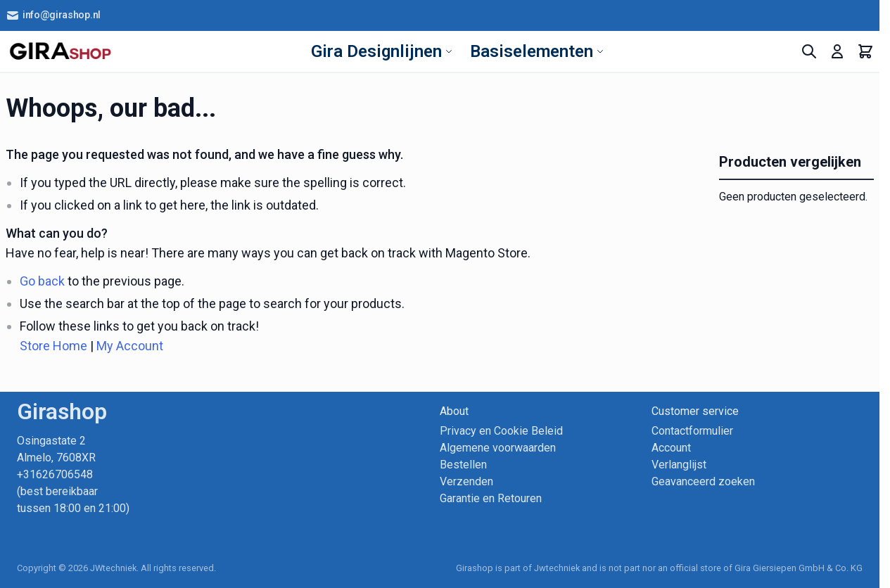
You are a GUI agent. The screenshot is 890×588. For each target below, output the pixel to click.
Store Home (53, 346)
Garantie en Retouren (491, 498)
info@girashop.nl (53, 15)
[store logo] (60, 51)
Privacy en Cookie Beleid (501, 431)
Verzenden (466, 481)
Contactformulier (692, 431)
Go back (42, 281)
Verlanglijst (679, 465)
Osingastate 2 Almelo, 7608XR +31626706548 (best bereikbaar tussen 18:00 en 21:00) (73, 474)
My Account (130, 346)
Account (671, 448)
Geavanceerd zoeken (703, 481)
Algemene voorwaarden (498, 448)
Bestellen (463, 465)
